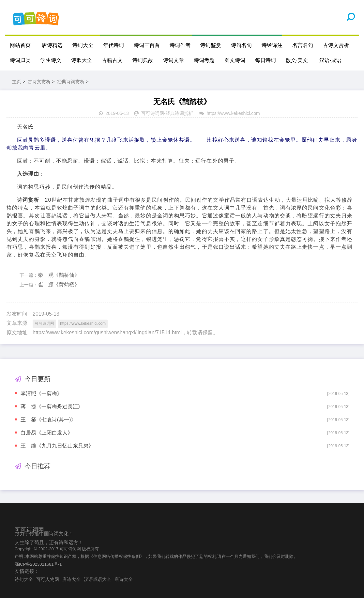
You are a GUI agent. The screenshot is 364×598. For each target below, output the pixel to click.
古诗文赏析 (336, 45)
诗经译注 (272, 45)
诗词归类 (20, 60)
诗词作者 (180, 45)
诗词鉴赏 (211, 45)
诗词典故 (143, 60)
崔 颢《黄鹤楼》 (59, 284)
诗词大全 (83, 45)
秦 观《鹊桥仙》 (59, 275)
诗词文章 (174, 60)
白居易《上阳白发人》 (47, 433)
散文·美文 (297, 60)
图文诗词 (235, 60)
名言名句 (303, 45)
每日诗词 (265, 60)
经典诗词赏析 (71, 82)
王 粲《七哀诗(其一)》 (48, 420)
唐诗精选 (52, 45)
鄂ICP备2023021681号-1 (38, 564)
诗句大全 (24, 579)
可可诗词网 (153, 113)
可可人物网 (48, 579)
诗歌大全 (82, 60)
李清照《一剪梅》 (41, 393)
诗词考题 (204, 60)
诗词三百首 (147, 45)
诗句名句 (241, 45)
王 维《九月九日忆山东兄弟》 (57, 446)
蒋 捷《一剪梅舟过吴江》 (52, 407)
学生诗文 (51, 60)
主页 (17, 82)
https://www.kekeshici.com (233, 113)
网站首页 (20, 45)
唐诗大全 (71, 579)
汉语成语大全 (98, 579)
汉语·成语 (330, 60)
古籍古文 (112, 60)
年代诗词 (114, 45)
